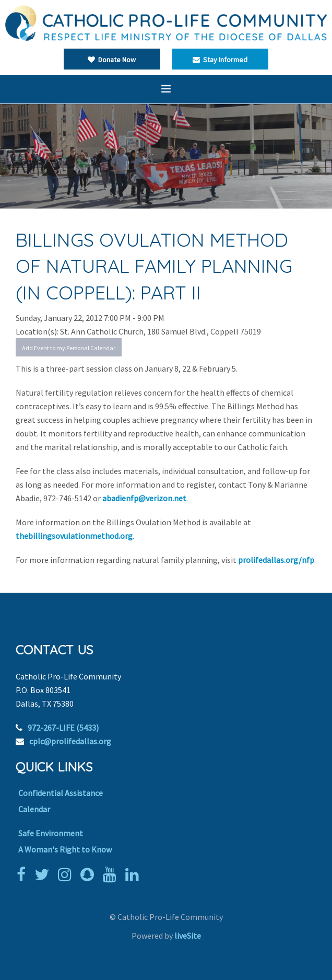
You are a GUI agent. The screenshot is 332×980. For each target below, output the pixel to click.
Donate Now (112, 60)
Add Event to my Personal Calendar (69, 348)
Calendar (34, 809)
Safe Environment (51, 833)
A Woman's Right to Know (65, 849)
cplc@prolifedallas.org (70, 741)
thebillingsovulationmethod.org (74, 536)
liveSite (188, 936)
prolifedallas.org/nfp (276, 560)
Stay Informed (220, 60)
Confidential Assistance (61, 793)
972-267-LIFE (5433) (63, 728)
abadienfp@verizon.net (144, 498)
